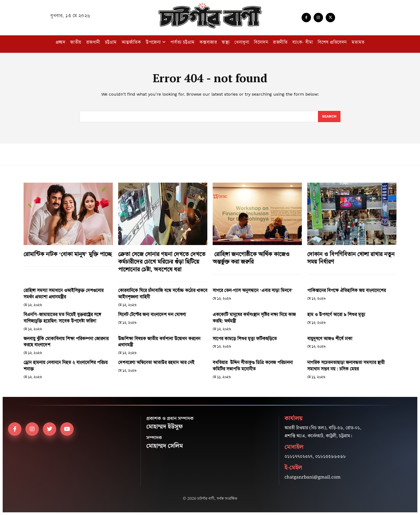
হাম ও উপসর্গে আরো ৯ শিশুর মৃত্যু (336, 314)
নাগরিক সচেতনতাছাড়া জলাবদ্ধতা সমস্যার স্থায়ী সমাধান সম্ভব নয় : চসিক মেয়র (346, 366)
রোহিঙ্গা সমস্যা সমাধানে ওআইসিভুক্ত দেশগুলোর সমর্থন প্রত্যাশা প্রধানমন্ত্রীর (63, 294)
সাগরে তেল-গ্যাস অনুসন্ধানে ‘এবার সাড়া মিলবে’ (253, 290)
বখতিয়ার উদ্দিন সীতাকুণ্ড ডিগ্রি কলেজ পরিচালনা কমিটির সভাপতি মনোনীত (253, 366)
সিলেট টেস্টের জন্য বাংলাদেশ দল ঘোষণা (152, 314)
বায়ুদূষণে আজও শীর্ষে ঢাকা (330, 339)
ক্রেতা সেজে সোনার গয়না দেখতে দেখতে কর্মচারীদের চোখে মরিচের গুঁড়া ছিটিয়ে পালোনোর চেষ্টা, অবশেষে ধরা (162, 262)
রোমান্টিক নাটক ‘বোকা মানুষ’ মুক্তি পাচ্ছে (68, 254)
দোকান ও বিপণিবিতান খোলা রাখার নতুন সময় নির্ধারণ (351, 258)
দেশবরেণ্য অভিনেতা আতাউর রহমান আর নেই (156, 362)
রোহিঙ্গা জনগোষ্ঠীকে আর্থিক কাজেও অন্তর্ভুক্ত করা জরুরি (251, 258)
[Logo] (210, 16)
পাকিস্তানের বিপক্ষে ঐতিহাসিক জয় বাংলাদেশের (346, 290)
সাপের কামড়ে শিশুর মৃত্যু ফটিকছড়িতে (245, 339)
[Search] (329, 116)
